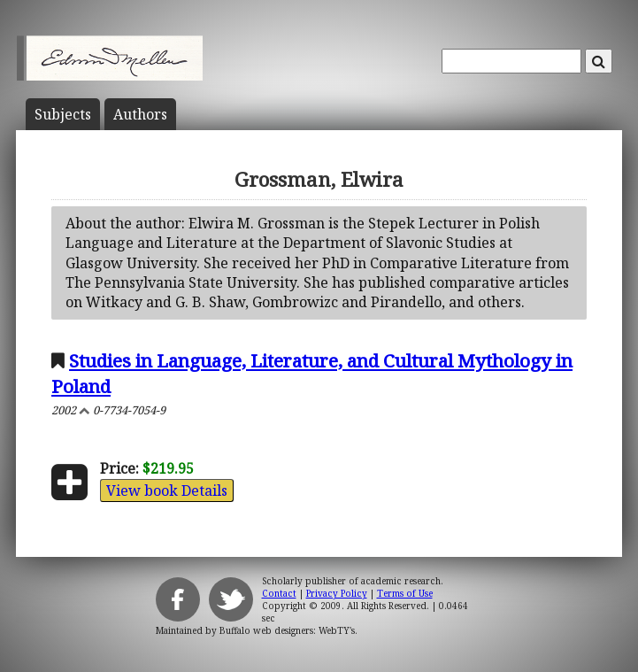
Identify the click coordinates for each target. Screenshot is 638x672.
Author (140, 114)
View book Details (167, 490)
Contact (279, 593)
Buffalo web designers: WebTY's (287, 630)
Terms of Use (405, 593)
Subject (63, 114)
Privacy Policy (337, 593)
